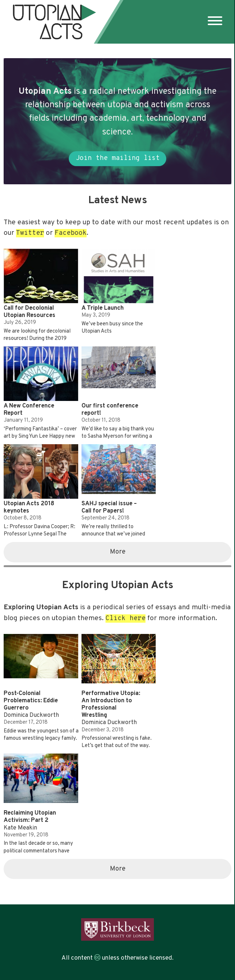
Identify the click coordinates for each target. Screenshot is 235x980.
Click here (126, 618)
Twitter (30, 233)
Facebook (71, 233)
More (118, 552)
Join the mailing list (118, 158)
